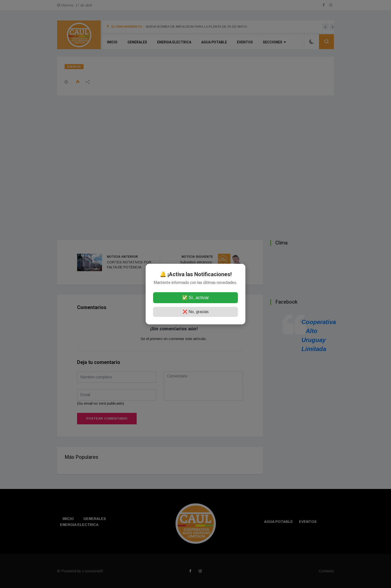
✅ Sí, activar (195, 298)
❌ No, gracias (196, 312)
